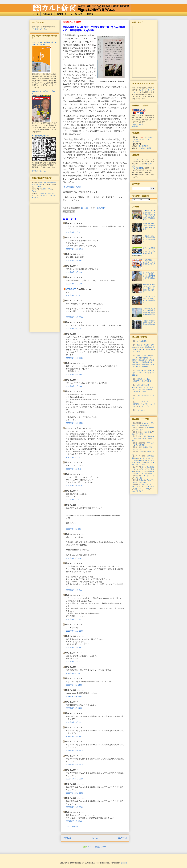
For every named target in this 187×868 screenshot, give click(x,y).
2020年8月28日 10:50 (75, 423)
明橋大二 (142, 480)
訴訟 (150, 432)
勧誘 (142, 452)
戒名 (146, 474)
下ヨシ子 (150, 480)
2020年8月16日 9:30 (74, 284)
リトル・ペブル (144, 406)
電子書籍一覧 (62, 14)
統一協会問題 (144, 146)
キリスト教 (151, 476)
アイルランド (144, 484)
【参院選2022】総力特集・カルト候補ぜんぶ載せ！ (149, 262)
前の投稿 (123, 838)
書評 (139, 463)
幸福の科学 (101, 208)
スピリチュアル (144, 469)
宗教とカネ (139, 474)
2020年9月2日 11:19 (74, 486)
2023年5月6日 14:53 (74, 673)
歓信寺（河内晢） (144, 345)
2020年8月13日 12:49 (75, 249)
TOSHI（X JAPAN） (139, 482)
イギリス (139, 487)
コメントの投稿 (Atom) (97, 847)
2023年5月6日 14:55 (74, 708)
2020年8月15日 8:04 (74, 261)
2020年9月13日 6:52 (74, 648)
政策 (153, 436)
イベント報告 (139, 430)
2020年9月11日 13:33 (75, 631)
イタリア (146, 487)
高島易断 (140, 371)
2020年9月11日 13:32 (75, 619)
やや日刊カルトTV (40, 29)
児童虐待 (142, 445)
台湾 (135, 489)
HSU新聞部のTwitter (72, 187)
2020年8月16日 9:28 (74, 272)
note (41, 185)
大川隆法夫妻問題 (145, 148)
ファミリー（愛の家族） (145, 389)
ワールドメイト (143, 410)
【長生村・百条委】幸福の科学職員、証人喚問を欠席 (149, 239)
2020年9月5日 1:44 (74, 500)
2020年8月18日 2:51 (74, 295)
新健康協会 (136, 364)
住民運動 (148, 452)
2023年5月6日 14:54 (74, 697)
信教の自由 (142, 439)
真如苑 (138, 367)
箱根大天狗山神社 (144, 385)
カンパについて (76, 14)
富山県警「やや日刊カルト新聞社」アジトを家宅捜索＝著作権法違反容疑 (149, 276)
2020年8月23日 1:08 (74, 375)
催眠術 (138, 471)
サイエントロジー (144, 356)
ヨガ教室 (145, 471)
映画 (140, 460)
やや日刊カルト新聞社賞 (141, 425)
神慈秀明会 (145, 364)
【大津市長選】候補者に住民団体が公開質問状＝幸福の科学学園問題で (149, 312)
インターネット (145, 458)
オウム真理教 (142, 341)
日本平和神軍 (147, 381)
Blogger (124, 863)
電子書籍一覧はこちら (39, 171)
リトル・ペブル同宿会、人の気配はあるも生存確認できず (149, 299)
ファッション (140, 465)
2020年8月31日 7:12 (74, 457)
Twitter (39, 187)
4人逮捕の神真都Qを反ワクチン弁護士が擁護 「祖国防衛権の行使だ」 (149, 288)
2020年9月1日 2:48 (74, 469)
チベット (142, 489)
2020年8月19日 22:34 (75, 317)
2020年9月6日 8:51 (74, 529)
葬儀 (151, 474)
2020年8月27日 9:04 (74, 386)
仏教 (144, 476)
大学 (148, 443)
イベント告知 (150, 428)
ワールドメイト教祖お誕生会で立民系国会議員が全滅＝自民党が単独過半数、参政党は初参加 (149, 215)
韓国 (152, 487)
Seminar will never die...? (47, 193)
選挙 (135, 439)
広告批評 (146, 460)
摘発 (145, 432)
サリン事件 (139, 434)
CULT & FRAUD (47, 189)
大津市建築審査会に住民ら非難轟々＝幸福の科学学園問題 (149, 226)
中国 (148, 489)
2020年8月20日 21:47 (75, 329)
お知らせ (145, 423)
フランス (140, 491)
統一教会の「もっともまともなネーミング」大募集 (143, 140)
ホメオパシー (137, 449)
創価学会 (145, 367)
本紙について (48, 14)
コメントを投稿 (72, 826)
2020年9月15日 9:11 (74, 662)
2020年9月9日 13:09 (74, 558)
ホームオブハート (140, 392)
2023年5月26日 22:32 (75, 793)
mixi (137, 458)
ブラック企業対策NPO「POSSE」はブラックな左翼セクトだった (149, 251)
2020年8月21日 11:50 (75, 358)
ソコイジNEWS (138, 168)
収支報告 (90, 14)
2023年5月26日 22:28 (75, 751)
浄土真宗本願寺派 (146, 362)
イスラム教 (138, 478)
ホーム (36, 14)
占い (144, 467)
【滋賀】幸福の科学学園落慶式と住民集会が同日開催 (149, 323)
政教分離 (147, 436)
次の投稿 (67, 838)
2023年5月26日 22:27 (75, 722)
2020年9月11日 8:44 (74, 590)
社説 (151, 423)
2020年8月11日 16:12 (75, 232)
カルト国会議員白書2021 (40, 136)
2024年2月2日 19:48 (74, 821)
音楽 (143, 463)
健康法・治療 (148, 447)
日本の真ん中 (71, 289)
